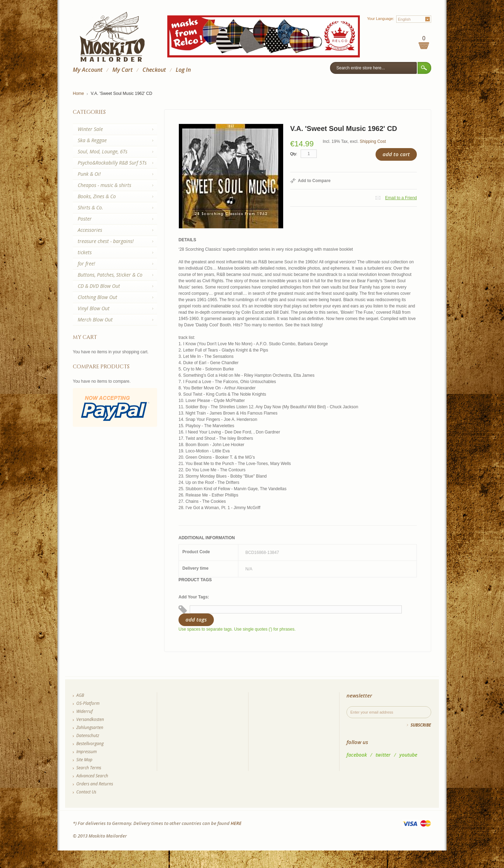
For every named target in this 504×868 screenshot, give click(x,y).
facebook (357, 755)
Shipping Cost (373, 141)
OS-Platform (88, 703)
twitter (383, 755)
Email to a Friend (401, 198)
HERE (236, 823)
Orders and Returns (95, 784)
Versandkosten (90, 719)
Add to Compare (314, 181)
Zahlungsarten (90, 727)
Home (78, 93)
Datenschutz (88, 735)
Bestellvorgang (90, 744)
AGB (80, 695)
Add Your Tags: (194, 597)
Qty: (294, 154)
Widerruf (85, 711)
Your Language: (381, 19)
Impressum (86, 752)
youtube (408, 755)
